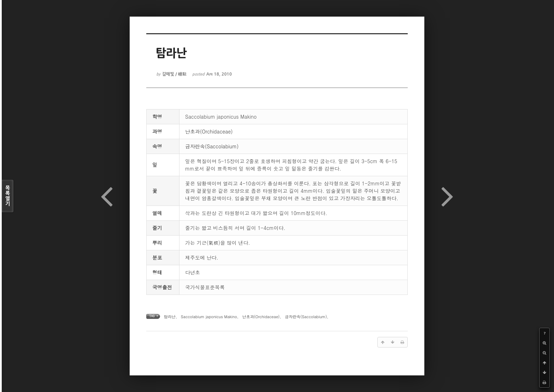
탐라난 (170, 317)
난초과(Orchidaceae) (209, 131)
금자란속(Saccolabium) (212, 146)
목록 (8, 196)
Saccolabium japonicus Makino (209, 317)
